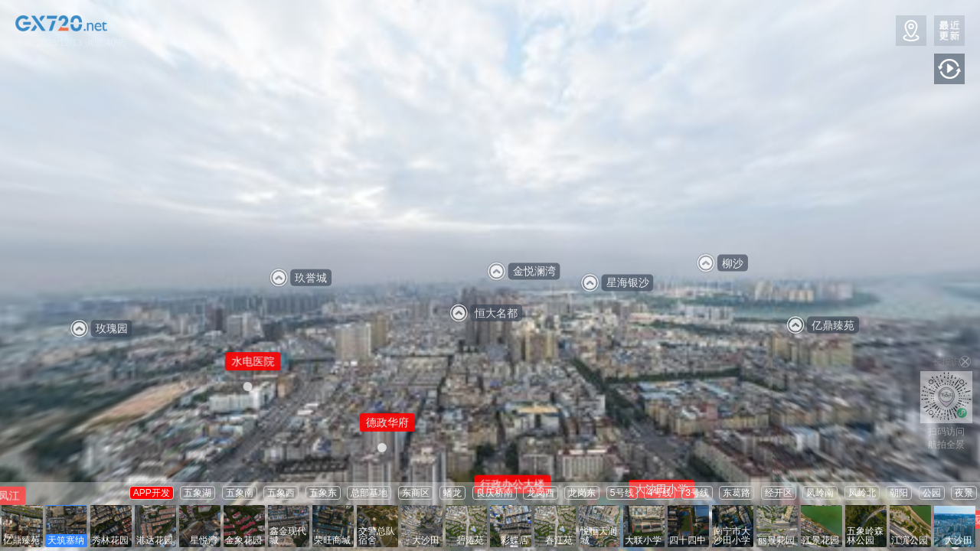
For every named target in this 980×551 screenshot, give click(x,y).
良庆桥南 (495, 493)
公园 (932, 493)
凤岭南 (820, 493)
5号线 (622, 493)
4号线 (660, 493)
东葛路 (737, 493)
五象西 (281, 493)
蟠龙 (452, 493)
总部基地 (369, 493)
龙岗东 (582, 493)
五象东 (323, 493)
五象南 (240, 493)
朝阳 (899, 493)
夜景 (964, 493)
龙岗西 (541, 493)
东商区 (416, 493)
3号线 (697, 493)
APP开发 (152, 493)
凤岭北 (862, 493)
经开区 (779, 493)
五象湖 (198, 493)
